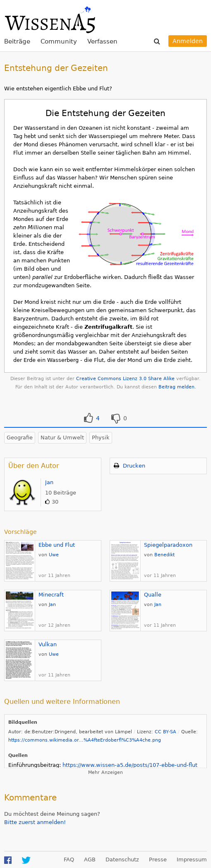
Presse (158, 860)
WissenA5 (50, 19)
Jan (49, 482)
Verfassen (102, 41)
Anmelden (188, 41)
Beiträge (17, 41)
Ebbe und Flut (57, 545)
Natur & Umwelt (62, 438)
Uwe (54, 555)
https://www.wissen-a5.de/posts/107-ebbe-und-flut (130, 765)
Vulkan (48, 644)
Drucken (134, 466)
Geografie (20, 438)
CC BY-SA (165, 732)
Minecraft (51, 595)
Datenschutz (122, 860)
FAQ (69, 860)
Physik (101, 438)
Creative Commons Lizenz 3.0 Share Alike (125, 379)
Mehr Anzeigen (105, 772)
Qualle (153, 595)
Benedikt (164, 555)
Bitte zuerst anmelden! (35, 822)
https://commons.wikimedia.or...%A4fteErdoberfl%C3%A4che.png (85, 740)
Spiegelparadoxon (168, 545)
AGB (90, 860)
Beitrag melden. (177, 387)
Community (59, 41)
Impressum (192, 860)
